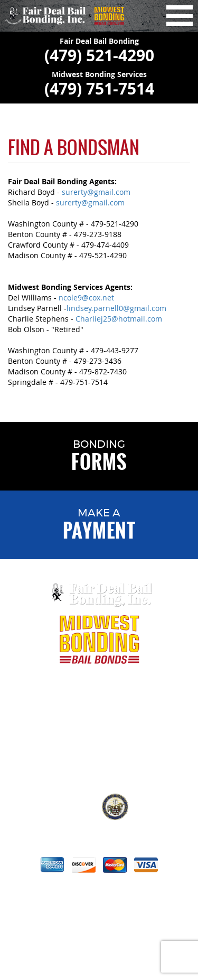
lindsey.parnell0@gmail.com (116, 308)
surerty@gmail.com (96, 192)
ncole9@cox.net (86, 298)
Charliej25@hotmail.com (119, 319)
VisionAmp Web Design (111, 953)
